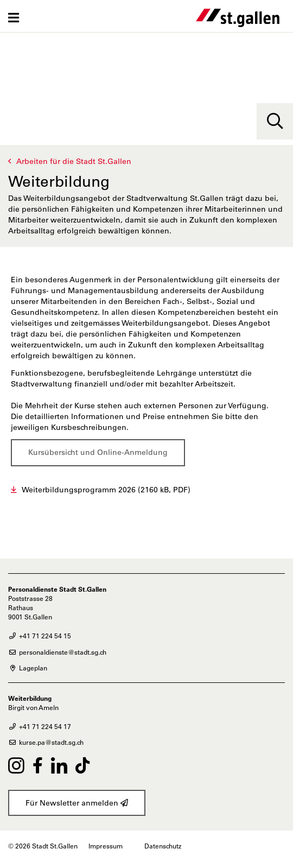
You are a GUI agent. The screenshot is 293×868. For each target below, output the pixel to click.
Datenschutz (163, 846)
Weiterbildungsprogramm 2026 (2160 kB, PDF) (106, 490)
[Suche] (275, 121)
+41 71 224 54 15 (40, 636)
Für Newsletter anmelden (77, 803)
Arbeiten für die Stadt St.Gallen (74, 161)
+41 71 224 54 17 (40, 726)
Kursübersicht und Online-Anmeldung (98, 452)
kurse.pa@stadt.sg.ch (46, 742)
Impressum (106, 846)
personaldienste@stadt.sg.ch (57, 652)
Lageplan (28, 668)
